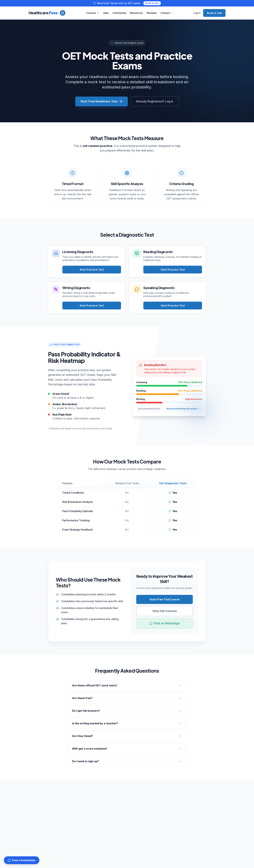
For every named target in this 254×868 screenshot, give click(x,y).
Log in (197, 13)
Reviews (152, 13)
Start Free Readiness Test (102, 101)
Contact (167, 13)
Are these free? (127, 698)
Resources (136, 13)
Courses (92, 13)
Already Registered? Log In (155, 101)
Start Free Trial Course (165, 599)
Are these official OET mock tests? (127, 685)
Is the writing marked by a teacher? (127, 723)
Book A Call (214, 13)
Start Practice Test (92, 270)
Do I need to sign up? (127, 761)
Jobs (106, 13)
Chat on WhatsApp (165, 623)
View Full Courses (165, 611)
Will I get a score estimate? (127, 749)
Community (119, 13)
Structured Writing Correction (183, 409)
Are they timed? (127, 736)
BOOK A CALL (152, 3)
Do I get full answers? (127, 711)
